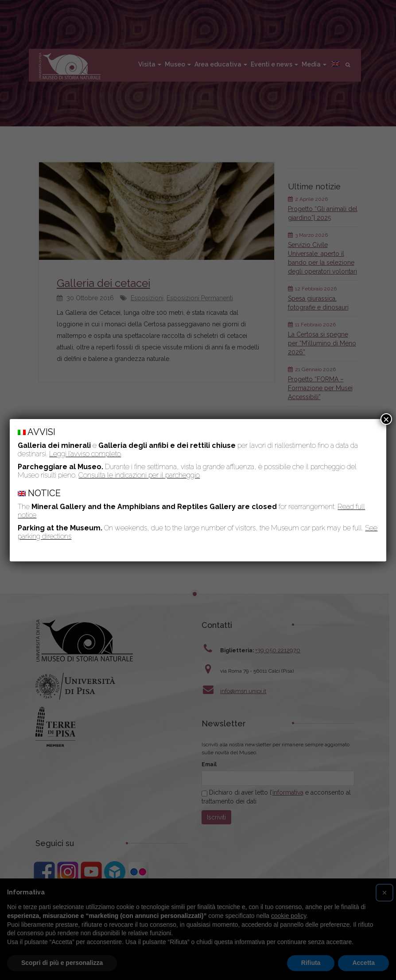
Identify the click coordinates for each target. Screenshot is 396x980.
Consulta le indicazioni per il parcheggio (139, 475)
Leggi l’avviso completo (85, 454)
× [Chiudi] (386, 419)
